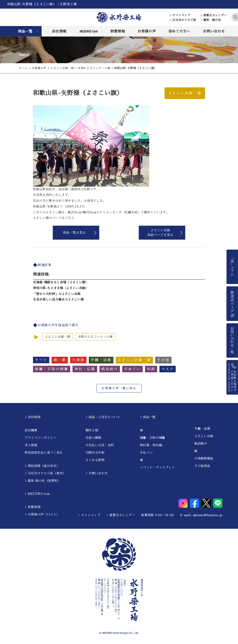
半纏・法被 (202, 429)
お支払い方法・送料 (100, 445)
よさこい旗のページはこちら (54, 218)
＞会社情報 (33, 417)
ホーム (23, 68)
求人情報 (31, 445)
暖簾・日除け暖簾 (153, 438)
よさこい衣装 (204, 436)
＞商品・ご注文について (103, 417)
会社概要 (31, 430)
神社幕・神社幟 (151, 445)
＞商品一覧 (148, 417)
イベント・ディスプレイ (157, 467)
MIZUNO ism (89, 31)
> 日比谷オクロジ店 (183, 20)
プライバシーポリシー (41, 438)
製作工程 (92, 430)
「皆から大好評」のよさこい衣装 (57, 294)
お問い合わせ (214, 31)
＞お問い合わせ (97, 473)
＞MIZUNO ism (37, 494)
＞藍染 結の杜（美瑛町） (43, 481)
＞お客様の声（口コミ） (42, 514)
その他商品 (202, 466)
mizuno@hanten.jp (208, 515)
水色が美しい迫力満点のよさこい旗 (58, 299)
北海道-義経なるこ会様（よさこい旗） (61, 282)
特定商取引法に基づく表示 (44, 453)
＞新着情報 (33, 507)
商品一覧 (25, 31)
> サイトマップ (180, 15)
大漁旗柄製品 (204, 458)
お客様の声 (147, 31)
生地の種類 (93, 438)
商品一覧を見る (74, 233)
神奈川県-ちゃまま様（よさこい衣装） (61, 288)
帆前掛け (201, 444)
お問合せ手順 (95, 453)
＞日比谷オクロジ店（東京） (45, 473)
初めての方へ (179, 31)
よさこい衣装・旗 (62, 68)
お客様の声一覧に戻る (119, 388)
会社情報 (59, 31)
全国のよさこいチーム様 (94, 68)
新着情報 (118, 31)
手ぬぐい (146, 453)
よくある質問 (95, 460)
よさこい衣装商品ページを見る (160, 233)
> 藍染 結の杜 (211, 20)
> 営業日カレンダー (214, 15)
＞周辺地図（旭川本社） (42, 466)
